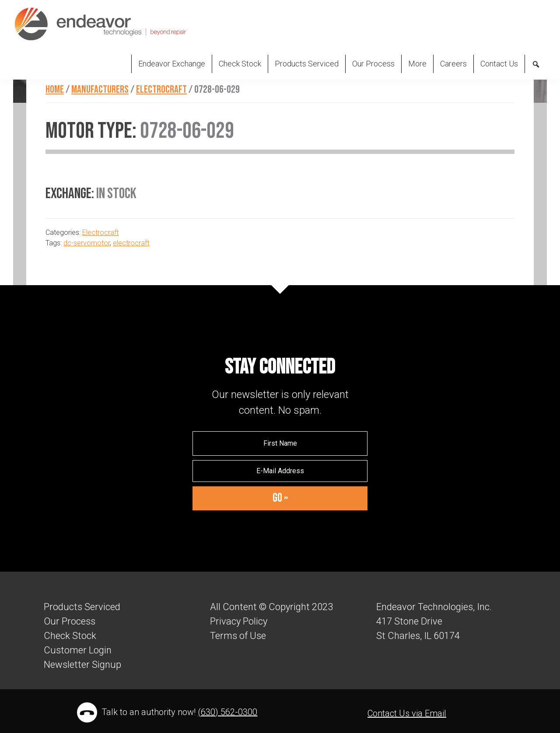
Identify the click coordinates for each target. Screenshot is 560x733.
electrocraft (131, 243)
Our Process (70, 621)
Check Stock (70, 636)
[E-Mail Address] (280, 471)
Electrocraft (100, 232)
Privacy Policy (239, 621)
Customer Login (78, 650)
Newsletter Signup (82, 665)
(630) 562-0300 (227, 712)
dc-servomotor (87, 243)
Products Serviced (82, 607)
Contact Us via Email (407, 713)
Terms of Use (238, 636)
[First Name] (280, 443)
